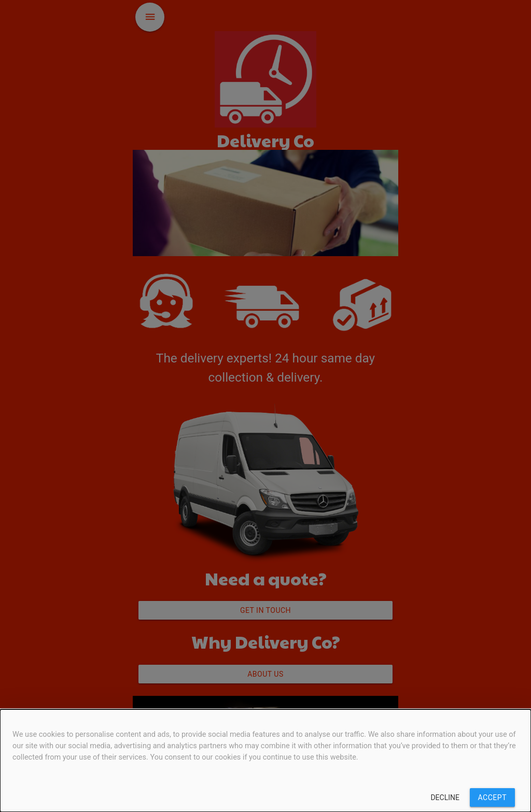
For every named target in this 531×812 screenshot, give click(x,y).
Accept (492, 797)
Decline (445, 797)
